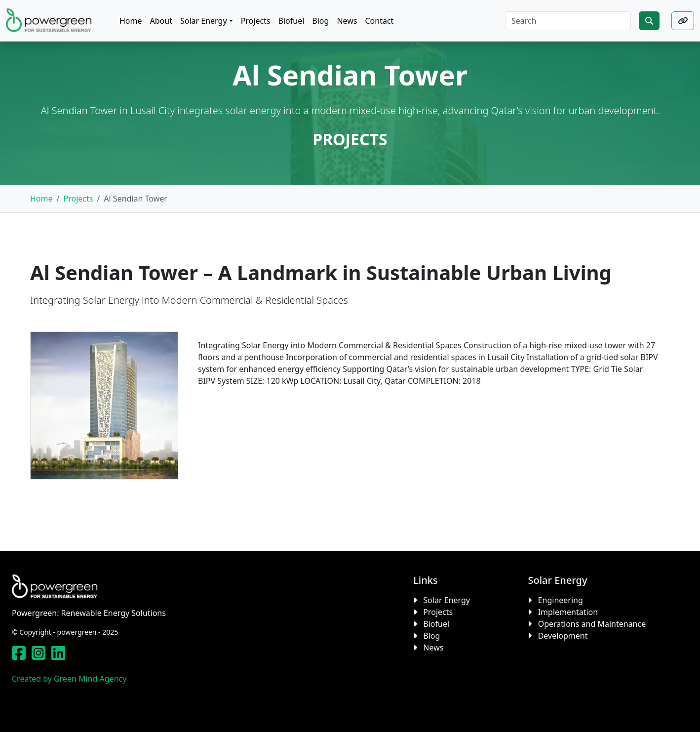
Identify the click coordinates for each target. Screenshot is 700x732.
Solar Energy (447, 600)
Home (41, 199)
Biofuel (436, 624)
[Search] (568, 21)
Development (563, 636)
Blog (431, 636)
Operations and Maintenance (592, 624)
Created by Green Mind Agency (69, 679)
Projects (78, 199)
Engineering (561, 600)
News (433, 648)
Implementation (568, 612)
